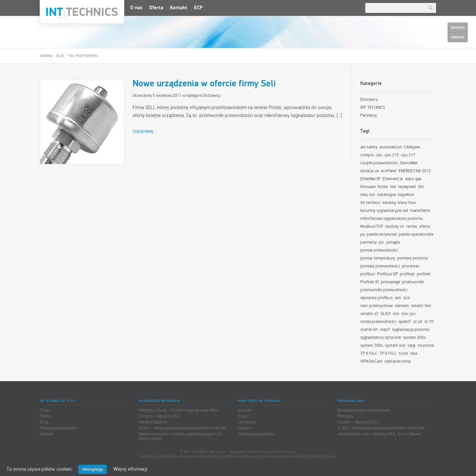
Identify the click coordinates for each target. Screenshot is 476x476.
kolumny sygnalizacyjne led (384, 211)
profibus (368, 274)
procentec (411, 266)
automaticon (391, 147)
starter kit (369, 330)
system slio (395, 345)
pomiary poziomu (413, 258)
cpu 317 (408, 155)
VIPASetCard (371, 361)
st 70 (429, 322)
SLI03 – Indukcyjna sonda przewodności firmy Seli (183, 428)
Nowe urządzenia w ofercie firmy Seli (204, 84)
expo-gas (413, 179)
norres (412, 226)
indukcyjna (386, 195)
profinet (424, 274)
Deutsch (458, 28)
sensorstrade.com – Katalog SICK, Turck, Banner (379, 434)
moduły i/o (395, 226)
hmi (393, 187)
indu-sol (368, 195)
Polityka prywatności (58, 428)
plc (382, 242)
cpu (379, 155)
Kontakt (179, 8)
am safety (369, 147)
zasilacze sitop (398, 361)
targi (412, 345)
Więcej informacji (130, 469)
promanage (390, 282)
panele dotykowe (382, 234)
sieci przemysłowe (377, 306)
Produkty (345, 416)
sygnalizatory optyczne (381, 337)
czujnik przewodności (379, 163)
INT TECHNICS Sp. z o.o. (82, 12)
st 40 (418, 322)
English (458, 37)
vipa (414, 353)
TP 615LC (388, 353)
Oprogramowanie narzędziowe (363, 410)
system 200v (414, 337)
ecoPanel (389, 171)
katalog (389, 203)
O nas (136, 8)
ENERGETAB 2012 (415, 171)
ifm (421, 187)
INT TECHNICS (373, 107)
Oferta (156, 8)
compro (367, 155)
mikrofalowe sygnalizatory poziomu (392, 218)
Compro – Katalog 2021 (160, 416)
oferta (424, 226)
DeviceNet (409, 163)
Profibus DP (388, 274)
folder (383, 187)
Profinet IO (370, 282)
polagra (393, 242)
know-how (407, 203)
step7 (385, 330)
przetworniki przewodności (384, 290)
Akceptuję (93, 469)
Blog (60, 56)
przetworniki (413, 282)
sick (406, 298)
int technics (370, 203)
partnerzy (369, 242)
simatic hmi (421, 306)
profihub (407, 274)
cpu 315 (392, 155)
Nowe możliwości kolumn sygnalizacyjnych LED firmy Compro (181, 436)
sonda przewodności (378, 322)
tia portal (426, 345)
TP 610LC (369, 353)
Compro (245, 428)
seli (398, 298)
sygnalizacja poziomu (411, 330)
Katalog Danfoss (153, 422)
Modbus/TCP (372, 226)
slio (396, 314)
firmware (368, 187)
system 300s (372, 345)
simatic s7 (369, 314)
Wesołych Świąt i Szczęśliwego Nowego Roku (179, 410)
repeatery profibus (377, 298)
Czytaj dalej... (144, 131)
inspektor (406, 195)
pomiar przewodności (379, 250)
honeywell (407, 187)
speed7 (405, 322)
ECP (198, 8)
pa (362, 234)
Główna (46, 56)
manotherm (420, 211)
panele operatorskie (416, 234)
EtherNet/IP (370, 179)
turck (403, 353)
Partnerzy (369, 115)
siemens (402, 306)
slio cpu (408, 314)
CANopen (412, 147)
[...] (339, 115)
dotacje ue (370, 171)
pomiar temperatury (378, 258)
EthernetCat (393, 179)
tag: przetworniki (83, 56)
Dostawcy (211, 96)
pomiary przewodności (380, 266)
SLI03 (386, 314)
